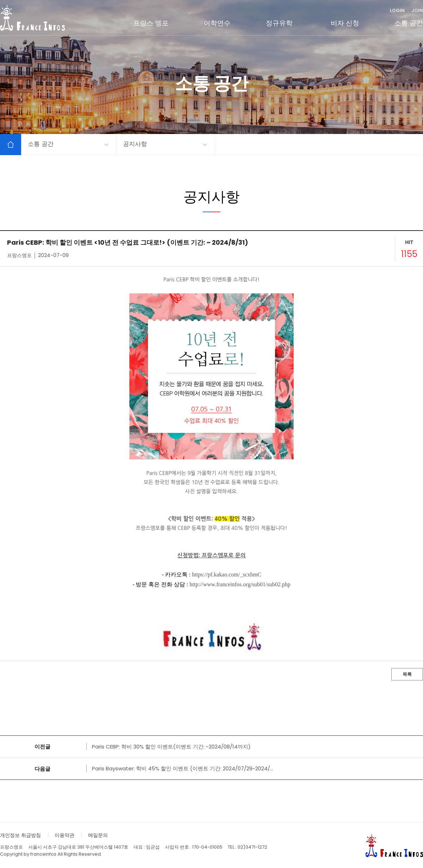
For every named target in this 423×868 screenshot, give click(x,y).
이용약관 (65, 835)
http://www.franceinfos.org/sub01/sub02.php (240, 584)
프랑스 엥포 (151, 23)
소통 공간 (409, 23)
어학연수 (217, 23)
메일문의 (98, 835)
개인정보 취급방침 (20, 835)
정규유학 (279, 23)
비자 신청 (345, 23)
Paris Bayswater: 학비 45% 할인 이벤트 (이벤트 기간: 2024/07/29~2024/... (183, 768)
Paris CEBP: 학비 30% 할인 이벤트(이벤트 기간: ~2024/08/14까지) (171, 747)
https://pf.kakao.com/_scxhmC (227, 574)
